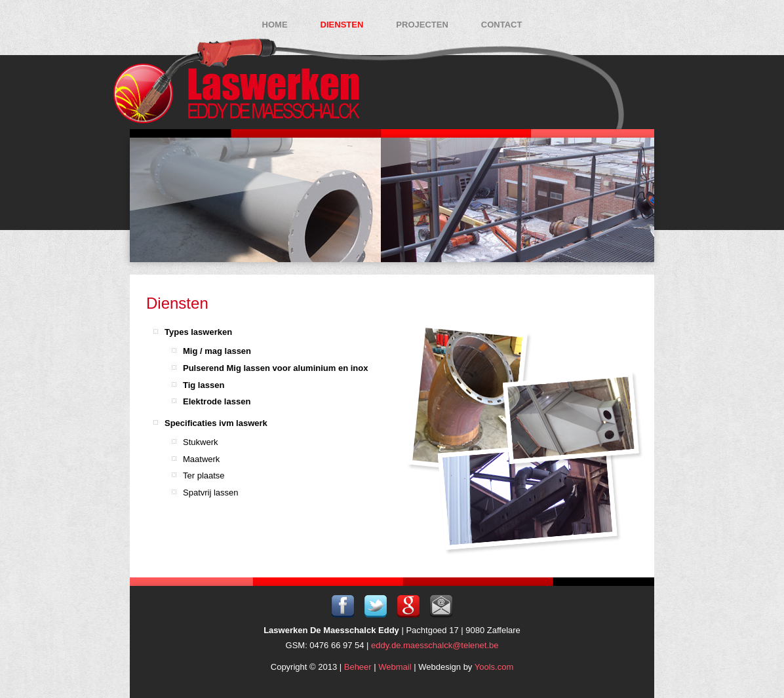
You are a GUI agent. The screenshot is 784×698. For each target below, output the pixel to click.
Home (275, 25)
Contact (502, 25)
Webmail (395, 667)
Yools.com (494, 667)
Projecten (422, 25)
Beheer (358, 667)
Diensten (342, 25)
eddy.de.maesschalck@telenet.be (435, 645)
